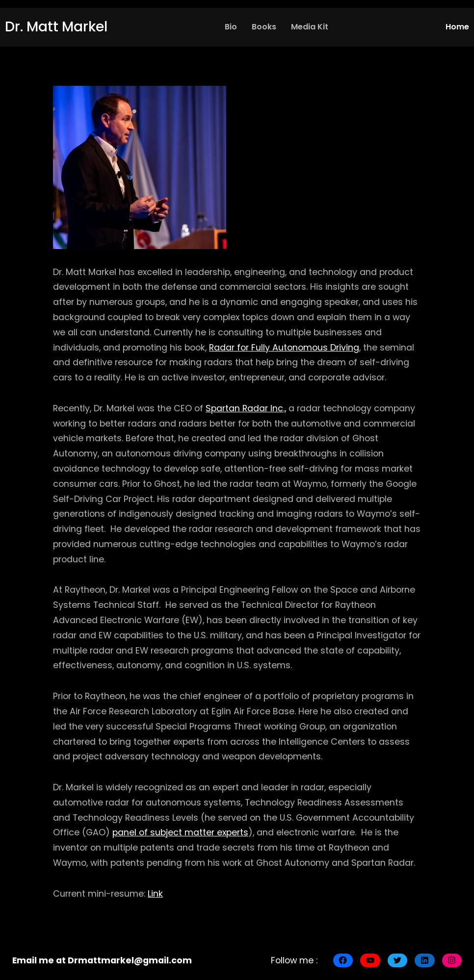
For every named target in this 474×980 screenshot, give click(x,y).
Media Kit (310, 27)
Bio (231, 27)
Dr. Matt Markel (56, 27)
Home (457, 27)
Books (264, 27)
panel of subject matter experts (180, 832)
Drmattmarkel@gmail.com (130, 960)
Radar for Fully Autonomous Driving (284, 348)
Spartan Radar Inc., (246, 408)
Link (155, 894)
